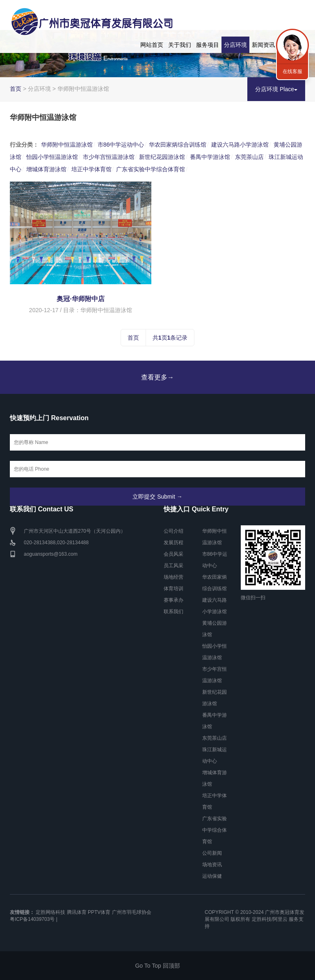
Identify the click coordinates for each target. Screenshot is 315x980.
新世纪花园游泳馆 (162, 157)
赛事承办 (173, 600)
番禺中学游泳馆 (210, 157)
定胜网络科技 (50, 912)
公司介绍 (173, 531)
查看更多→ (157, 377)
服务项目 (208, 45)
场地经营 (173, 577)
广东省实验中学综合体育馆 (151, 169)
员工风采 (173, 566)
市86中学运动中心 (121, 145)
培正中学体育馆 (91, 169)
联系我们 (173, 612)
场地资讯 (212, 865)
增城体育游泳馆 (46, 169)
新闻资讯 (263, 45)
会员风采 (173, 554)
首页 (16, 89)
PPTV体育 (99, 912)
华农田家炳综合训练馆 (178, 145)
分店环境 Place (276, 89)
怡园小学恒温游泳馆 (52, 157)
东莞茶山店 (249, 157)
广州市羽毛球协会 (132, 912)
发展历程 (173, 543)
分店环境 (235, 45)
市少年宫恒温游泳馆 (109, 157)
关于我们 (180, 45)
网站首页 (152, 45)
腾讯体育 (77, 912)
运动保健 (212, 876)
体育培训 (173, 589)
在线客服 (292, 71)
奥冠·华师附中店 (80, 299)
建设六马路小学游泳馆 (240, 145)
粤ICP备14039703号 (32, 919)
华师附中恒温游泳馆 (67, 145)
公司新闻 (212, 853)
